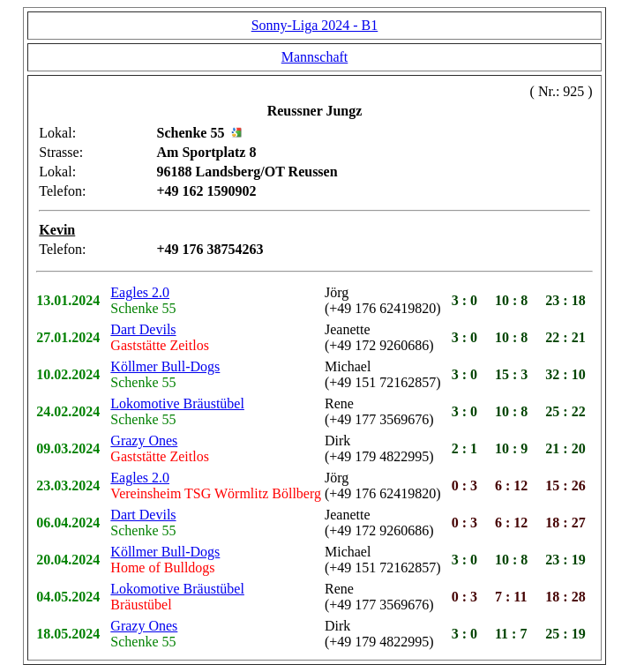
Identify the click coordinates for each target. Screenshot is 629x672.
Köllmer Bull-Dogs (165, 366)
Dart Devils (143, 329)
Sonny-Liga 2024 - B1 (315, 25)
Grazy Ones (144, 441)
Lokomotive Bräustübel (177, 403)
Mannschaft (315, 57)
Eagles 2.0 (140, 292)
